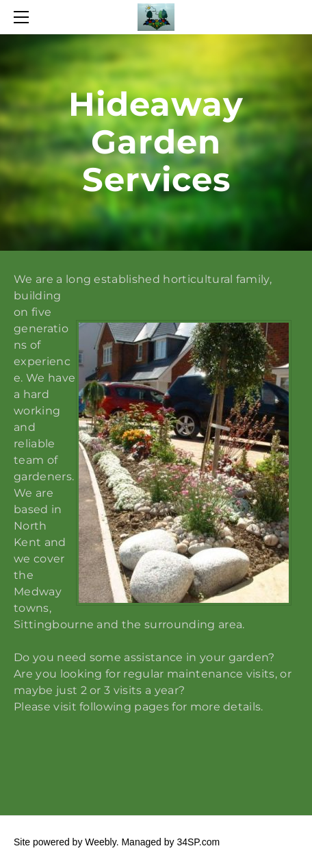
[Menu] (24, 17)
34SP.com (198, 842)
